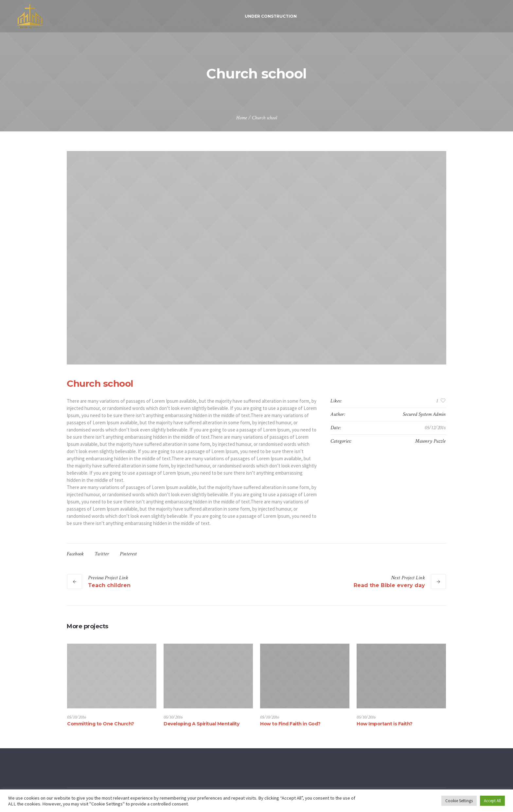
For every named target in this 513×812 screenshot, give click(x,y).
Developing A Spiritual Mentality (201, 724)
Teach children (109, 585)
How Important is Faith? (385, 724)
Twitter (102, 554)
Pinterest (128, 554)
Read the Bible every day (389, 585)
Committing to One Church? (101, 724)
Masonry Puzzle (430, 441)
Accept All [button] (492, 801)
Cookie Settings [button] (459, 801)
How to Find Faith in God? (290, 724)
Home (242, 118)
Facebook (75, 554)
